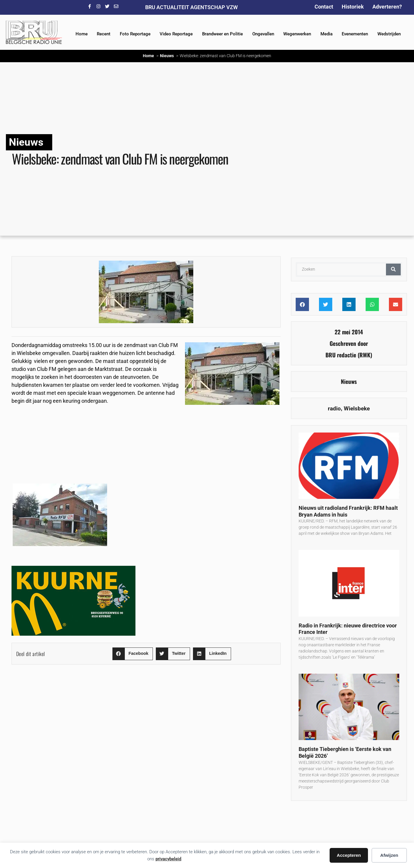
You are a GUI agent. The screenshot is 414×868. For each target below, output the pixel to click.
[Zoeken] (393, 269)
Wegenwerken (297, 34)
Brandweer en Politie (222, 34)
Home (82, 34)
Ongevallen (263, 34)
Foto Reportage (135, 34)
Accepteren (349, 855)
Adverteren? (387, 7)
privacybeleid (168, 859)
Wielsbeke (357, 408)
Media (327, 34)
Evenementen (355, 34)
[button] (133, 654)
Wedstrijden (389, 34)
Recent (104, 34)
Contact (324, 7)
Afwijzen (389, 855)
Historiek (353, 7)
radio (334, 408)
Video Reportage (176, 34)
